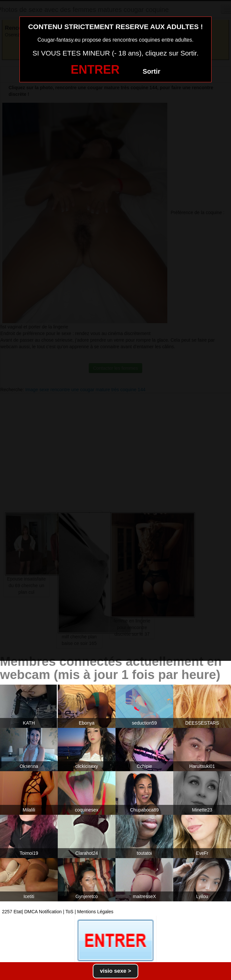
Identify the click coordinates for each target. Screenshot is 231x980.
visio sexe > (116, 971)
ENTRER (95, 70)
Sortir (151, 71)
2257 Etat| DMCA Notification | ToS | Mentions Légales (58, 912)
